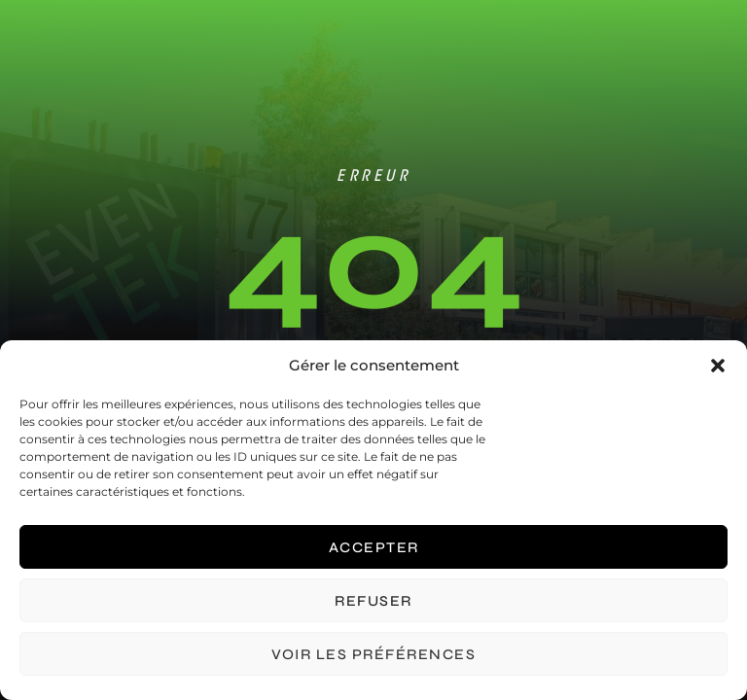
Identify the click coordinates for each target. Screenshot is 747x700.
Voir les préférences (373, 654)
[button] (718, 366)
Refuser (373, 601)
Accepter (374, 547)
